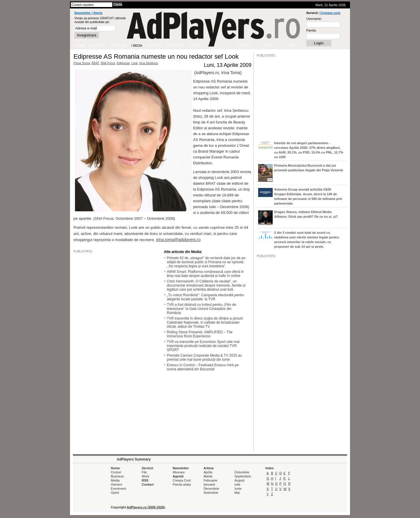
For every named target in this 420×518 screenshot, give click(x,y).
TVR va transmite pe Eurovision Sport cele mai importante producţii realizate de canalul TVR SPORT (203, 346)
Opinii (115, 493)
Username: (314, 19)
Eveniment (118, 489)
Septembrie (243, 476)
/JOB (263, 436)
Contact (148, 484)
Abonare (179, 472)
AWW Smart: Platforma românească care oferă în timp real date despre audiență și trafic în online (205, 274)
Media (115, 480)
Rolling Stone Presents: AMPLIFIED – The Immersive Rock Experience (200, 334)
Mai (237, 493)
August (239, 480)
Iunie (238, 489)
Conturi (116, 472)
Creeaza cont (330, 13)
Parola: (311, 30)
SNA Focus (108, 63)
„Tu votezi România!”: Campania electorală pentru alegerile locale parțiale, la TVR (205, 297)
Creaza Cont (182, 480)
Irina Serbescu (149, 63)
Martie (208, 476)
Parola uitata (182, 484)
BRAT (95, 63)
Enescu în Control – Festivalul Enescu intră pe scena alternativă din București (203, 367)
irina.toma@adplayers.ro (178, 240)
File (144, 472)
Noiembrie (211, 493)
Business (117, 476)
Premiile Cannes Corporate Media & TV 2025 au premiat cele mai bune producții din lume (204, 357)
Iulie (237, 484)
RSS (145, 480)
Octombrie (242, 472)
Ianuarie (209, 484)
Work (145, 476)
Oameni (117, 484)
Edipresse (123, 63)
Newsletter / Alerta (88, 13)
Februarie (210, 480)
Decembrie (211, 489)
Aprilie (208, 472)
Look (134, 63)
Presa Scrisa (82, 63)
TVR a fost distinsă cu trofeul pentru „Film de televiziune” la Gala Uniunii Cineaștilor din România (201, 309)
